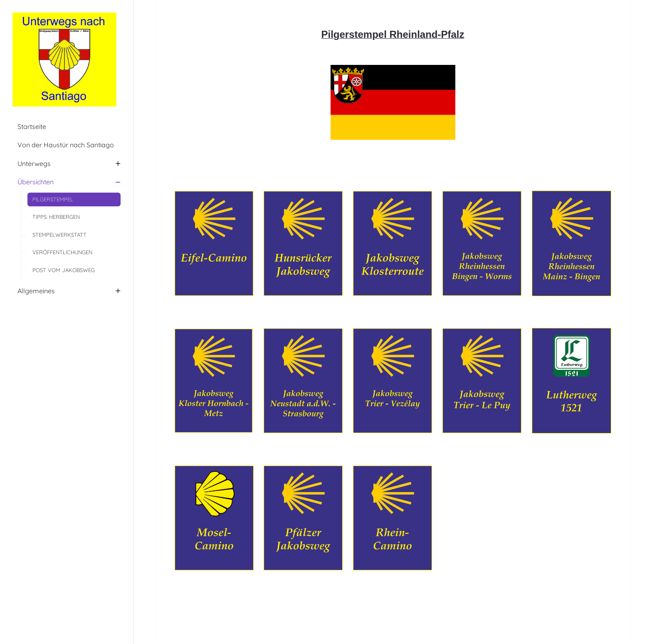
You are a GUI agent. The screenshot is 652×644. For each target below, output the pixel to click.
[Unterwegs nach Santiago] (67, 59)
